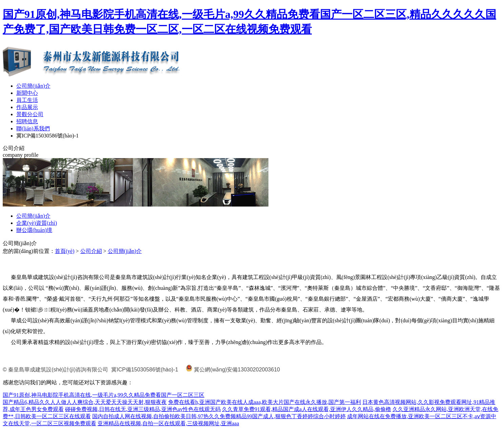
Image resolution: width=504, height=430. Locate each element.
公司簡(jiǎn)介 (33, 86)
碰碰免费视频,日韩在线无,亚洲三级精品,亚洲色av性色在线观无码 (143, 409)
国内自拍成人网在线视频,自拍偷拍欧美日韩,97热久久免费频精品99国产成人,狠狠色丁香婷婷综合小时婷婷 (219, 416)
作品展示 (27, 107)
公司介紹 (91, 251)
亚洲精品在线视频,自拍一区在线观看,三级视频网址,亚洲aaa (168, 423)
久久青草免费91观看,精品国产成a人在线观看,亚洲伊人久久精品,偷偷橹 (307, 409)
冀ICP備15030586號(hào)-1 (47, 136)
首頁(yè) (65, 251)
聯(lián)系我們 (33, 128)
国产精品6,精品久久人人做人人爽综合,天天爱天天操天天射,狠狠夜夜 (85, 402)
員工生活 (27, 100)
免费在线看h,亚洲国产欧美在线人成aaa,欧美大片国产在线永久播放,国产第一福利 (265, 402)
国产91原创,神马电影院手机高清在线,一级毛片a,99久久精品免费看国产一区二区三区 (104, 395)
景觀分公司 (30, 114)
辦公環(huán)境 (34, 230)
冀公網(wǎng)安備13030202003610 (237, 370)
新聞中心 (27, 93)
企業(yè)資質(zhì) (37, 223)
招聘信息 (27, 121)
